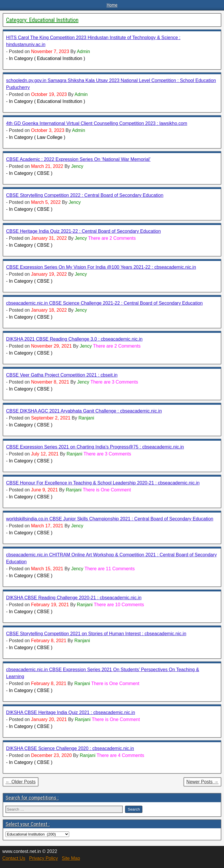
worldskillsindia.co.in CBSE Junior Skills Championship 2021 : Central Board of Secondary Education (110, 519)
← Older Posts (21, 782)
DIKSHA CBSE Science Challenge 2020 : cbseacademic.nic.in (70, 748)
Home (112, 5)
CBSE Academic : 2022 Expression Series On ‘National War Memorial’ (78, 159)
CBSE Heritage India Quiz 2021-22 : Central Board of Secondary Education (83, 231)
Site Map (71, 858)
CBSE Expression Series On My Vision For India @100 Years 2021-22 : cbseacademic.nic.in (101, 267)
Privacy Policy (43, 858)
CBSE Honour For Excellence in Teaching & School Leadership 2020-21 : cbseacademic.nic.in (103, 483)
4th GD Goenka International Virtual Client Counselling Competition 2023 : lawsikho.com (97, 123)
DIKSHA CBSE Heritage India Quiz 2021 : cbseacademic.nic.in (71, 712)
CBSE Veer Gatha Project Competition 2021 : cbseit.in (62, 375)
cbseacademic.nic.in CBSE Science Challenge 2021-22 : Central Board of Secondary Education (104, 303)
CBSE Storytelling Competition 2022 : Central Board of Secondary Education (85, 195)
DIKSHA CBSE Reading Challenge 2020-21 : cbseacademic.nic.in (74, 598)
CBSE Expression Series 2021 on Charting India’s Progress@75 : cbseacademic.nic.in (95, 447)
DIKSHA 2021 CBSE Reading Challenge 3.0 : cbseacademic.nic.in (74, 339)
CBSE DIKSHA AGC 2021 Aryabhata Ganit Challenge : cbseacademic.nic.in (84, 411)
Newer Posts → (202, 782)
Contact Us (14, 858)
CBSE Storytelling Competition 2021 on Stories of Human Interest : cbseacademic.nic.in (96, 634)
